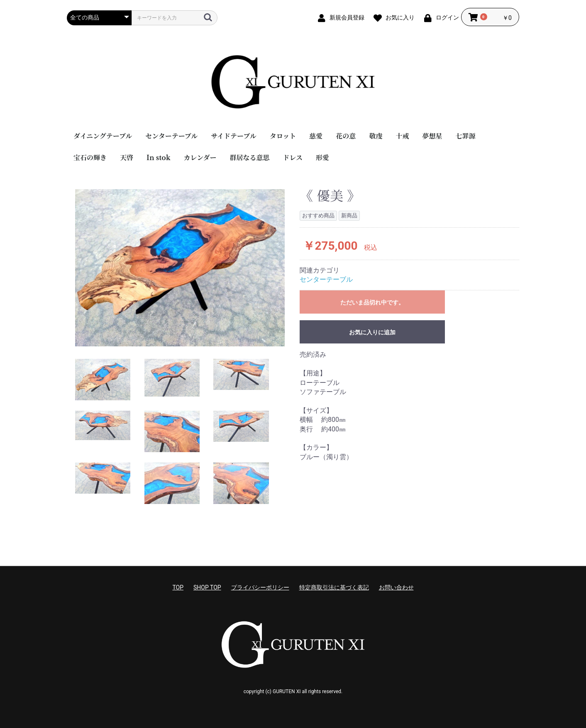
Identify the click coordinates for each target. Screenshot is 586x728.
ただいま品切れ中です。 (372, 302)
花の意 (346, 136)
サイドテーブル (233, 136)
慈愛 (316, 136)
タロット (283, 136)
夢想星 (432, 136)
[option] (180, 268)
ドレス (293, 158)
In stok (159, 158)
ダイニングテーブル (103, 136)
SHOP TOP (207, 587)
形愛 (322, 158)
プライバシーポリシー (260, 587)
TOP (178, 587)
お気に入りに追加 (372, 332)
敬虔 (376, 136)
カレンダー (200, 158)
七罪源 (465, 136)
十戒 (402, 136)
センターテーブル (171, 136)
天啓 (127, 158)
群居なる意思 (250, 158)
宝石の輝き (90, 158)
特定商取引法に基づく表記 (334, 587)
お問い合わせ (396, 587)
